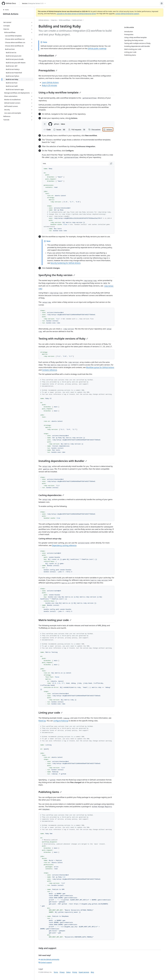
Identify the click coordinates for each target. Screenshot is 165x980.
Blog (92, 972)
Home (6, 10)
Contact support (45, 962)
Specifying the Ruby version (57, 275)
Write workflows (65, 20)
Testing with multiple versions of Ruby (63, 339)
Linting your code (51, 713)
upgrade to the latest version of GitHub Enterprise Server (76, 14)
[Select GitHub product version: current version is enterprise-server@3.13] (34, 3)
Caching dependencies (51, 495)
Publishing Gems (50, 792)
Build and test (77, 20)
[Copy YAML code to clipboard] (111, 164)
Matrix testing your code (55, 620)
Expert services (84, 972)
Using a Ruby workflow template (60, 92)
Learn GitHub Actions (50, 82)
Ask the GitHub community (49, 959)
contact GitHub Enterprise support (127, 14)
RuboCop (42, 721)
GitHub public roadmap (97, 48)
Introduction (48, 55)
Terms (56, 972)
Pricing (75, 972)
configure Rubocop (61, 721)
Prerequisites (48, 70)
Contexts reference (49, 370)
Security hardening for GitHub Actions (65, 263)
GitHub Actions (11, 14)
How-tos (54, 20)
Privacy (62, 972)
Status (68, 972)
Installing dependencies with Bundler (63, 461)
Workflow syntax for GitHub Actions (100, 367)
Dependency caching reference (64, 545)
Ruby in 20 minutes (49, 85)
